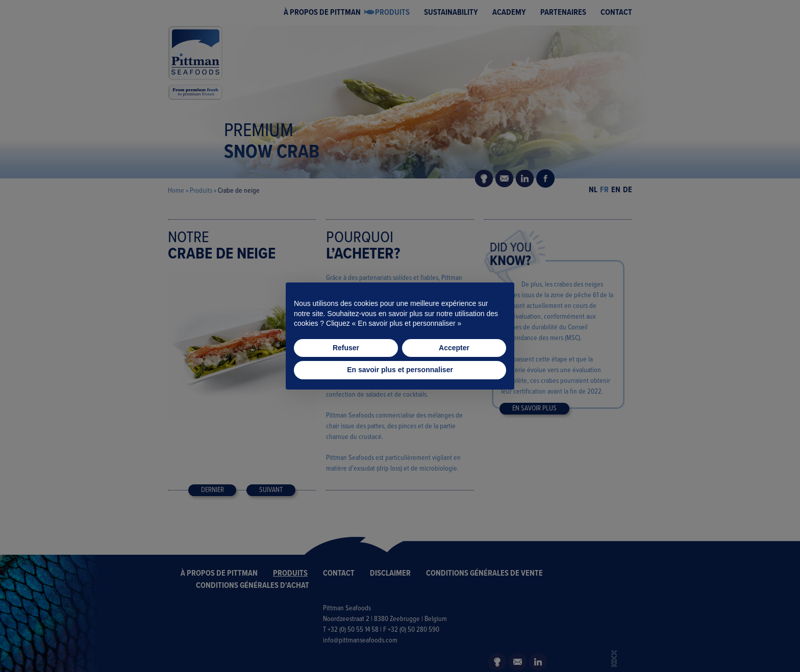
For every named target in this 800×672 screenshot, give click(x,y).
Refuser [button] (346, 348)
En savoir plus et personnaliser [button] (400, 370)
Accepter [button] (454, 348)
